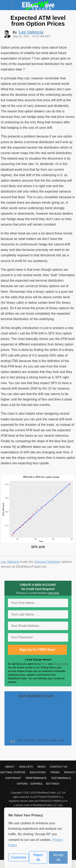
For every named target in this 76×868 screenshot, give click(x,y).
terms (45, 664)
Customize (19, 857)
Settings (53, 784)
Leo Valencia (10, 562)
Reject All (38, 857)
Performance (36, 778)
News (41, 767)
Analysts (26, 767)
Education (38, 772)
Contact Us (59, 767)
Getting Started (13, 772)
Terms (55, 772)
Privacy (70, 772)
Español (37, 784)
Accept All (58, 857)
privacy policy (60, 664)
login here (54, 593)
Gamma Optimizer (47, 562)
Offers (22, 784)
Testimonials (61, 778)
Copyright (13, 778)
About (10, 767)
